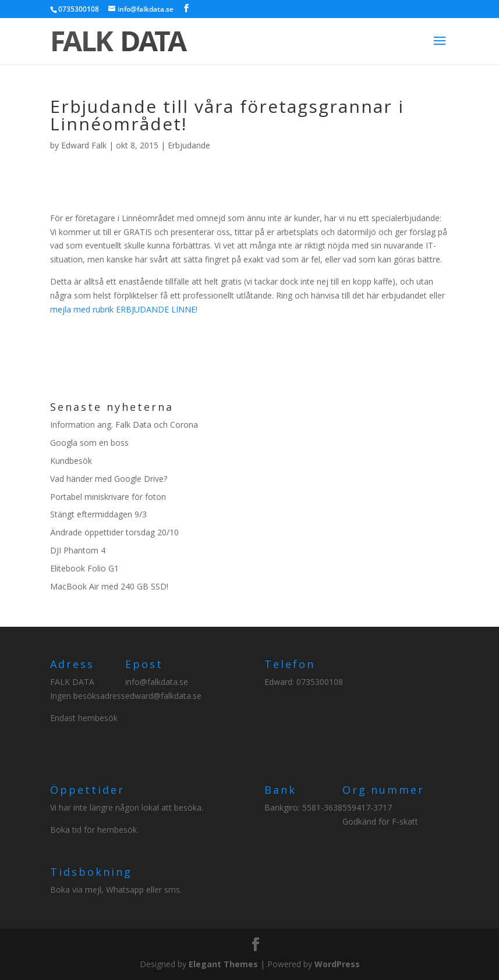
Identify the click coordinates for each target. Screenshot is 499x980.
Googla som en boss (89, 443)
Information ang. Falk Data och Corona (124, 425)
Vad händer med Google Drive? (109, 479)
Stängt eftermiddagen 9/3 (98, 514)
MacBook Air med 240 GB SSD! (109, 586)
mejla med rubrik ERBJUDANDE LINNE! (124, 309)
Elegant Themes (223, 964)
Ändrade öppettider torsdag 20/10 (114, 532)
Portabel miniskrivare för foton (108, 497)
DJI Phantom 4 (78, 550)
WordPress (337, 964)
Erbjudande (189, 145)
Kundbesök (71, 461)
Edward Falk (84, 145)
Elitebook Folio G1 (84, 568)
